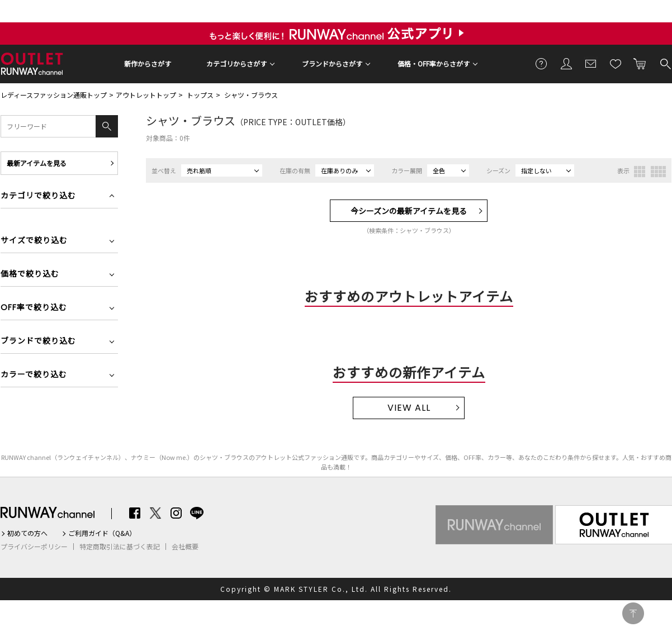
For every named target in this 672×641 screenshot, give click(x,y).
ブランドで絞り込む (38, 342)
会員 (566, 63)
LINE (197, 513)
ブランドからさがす (332, 63)
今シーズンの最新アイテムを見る (409, 211)
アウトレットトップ (146, 95)
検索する (665, 63)
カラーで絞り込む (34, 375)
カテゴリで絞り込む (38, 196)
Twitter (155, 513)
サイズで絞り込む (34, 241)
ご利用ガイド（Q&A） (102, 533)
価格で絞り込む (30, 275)
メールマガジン (591, 63)
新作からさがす (148, 63)
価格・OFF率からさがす (434, 63)
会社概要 (185, 547)
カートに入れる (640, 63)
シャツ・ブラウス (251, 95)
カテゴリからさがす (236, 63)
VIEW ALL (409, 408)
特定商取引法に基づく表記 (120, 547)
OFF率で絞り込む (34, 308)
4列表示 (658, 172)
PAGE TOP (633, 613)
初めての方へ (27, 533)
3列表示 (640, 172)
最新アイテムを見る (37, 163)
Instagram (176, 513)
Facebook (135, 513)
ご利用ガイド (542, 63)
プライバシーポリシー (34, 547)
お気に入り (616, 63)
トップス (200, 95)
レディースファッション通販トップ (54, 95)
